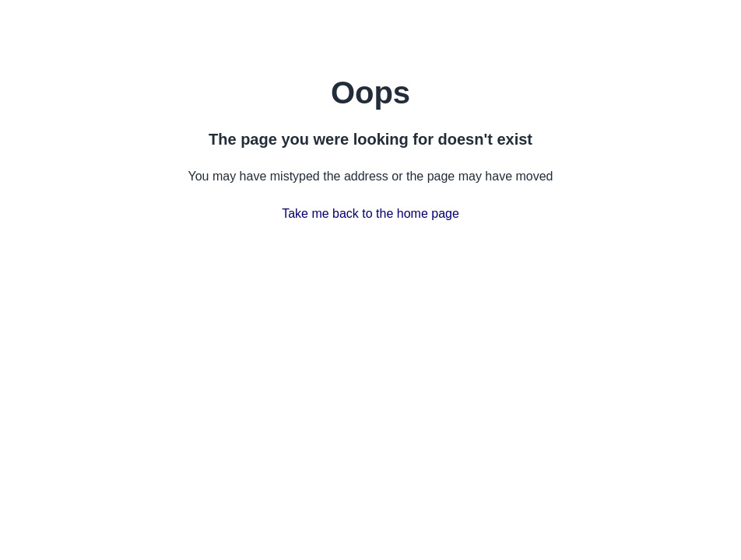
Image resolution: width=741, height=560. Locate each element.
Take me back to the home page (370, 213)
